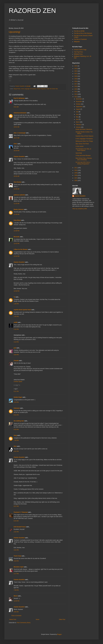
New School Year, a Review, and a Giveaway (84, 159)
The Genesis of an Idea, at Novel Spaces (83, 150)
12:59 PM (16, 291)
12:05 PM (16, 601)
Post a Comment (16, 616)
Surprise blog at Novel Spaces (84, 136)
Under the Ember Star (52, 89)
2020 (76, 76)
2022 (76, 71)
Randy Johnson (19, 209)
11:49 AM (16, 214)
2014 (76, 92)
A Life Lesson (80, 146)
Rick (15, 446)
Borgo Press (17, 89)
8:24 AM (16, 521)
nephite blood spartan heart (22, 310)
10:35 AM (16, 176)
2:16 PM (16, 329)
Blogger (59, 634)
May (77, 117)
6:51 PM (16, 415)
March (78, 122)
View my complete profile (80, 209)
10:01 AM (16, 127)
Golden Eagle (18, 397)
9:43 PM (16, 561)
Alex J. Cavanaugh (20, 133)
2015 (76, 89)
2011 (76, 168)
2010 (76, 170)
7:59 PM (16, 590)
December (79, 99)
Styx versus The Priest (82, 144)
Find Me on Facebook (80, 39)
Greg (15, 435)
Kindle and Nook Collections (84, 129)
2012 (76, 97)
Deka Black (17, 220)
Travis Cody (17, 556)
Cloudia (16, 361)
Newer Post (13, 619)
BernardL (17, 237)
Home (38, 619)
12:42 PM (16, 244)
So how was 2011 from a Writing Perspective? (83, 163)
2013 (76, 94)
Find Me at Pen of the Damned (83, 33)
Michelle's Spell (19, 567)
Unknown (17, 408)
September (79, 107)
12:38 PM (16, 231)
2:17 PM (16, 574)
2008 (76, 175)
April (77, 119)
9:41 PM (16, 451)
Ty (14, 297)
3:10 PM (16, 342)
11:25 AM (16, 204)
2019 (76, 79)
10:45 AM (16, 189)
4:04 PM (16, 355)
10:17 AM (16, 138)
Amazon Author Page (80, 50)
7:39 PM (16, 440)
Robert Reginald (41, 89)
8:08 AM (16, 612)
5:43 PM (16, 402)
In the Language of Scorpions (29, 89)
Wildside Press (78, 54)
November (79, 102)
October (78, 104)
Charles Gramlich (19, 157)
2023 (76, 69)
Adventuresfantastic (20, 113)
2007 (76, 178)
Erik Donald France (20, 527)
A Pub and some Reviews (83, 156)
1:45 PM (16, 316)
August (78, 109)
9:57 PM (16, 506)
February (79, 125)
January (78, 127)
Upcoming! (15, 32)
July (77, 112)
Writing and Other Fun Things (84, 141)
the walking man (19, 421)
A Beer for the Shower (21, 249)
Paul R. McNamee (19, 98)
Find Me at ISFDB (79, 31)
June (78, 114)
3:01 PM (16, 550)
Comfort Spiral (18, 382)
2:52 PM (16, 532)
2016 (76, 86)
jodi (15, 348)
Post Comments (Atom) (24, 623)
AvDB (15, 322)
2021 (76, 74)
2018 (76, 81)
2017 (76, 84)
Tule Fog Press (78, 52)
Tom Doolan (17, 182)
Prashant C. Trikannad (21, 512)
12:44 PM (16, 256)
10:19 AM (16, 151)
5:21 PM (16, 391)
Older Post (62, 619)
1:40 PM (16, 304)
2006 (76, 181)
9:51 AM (16, 107)
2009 (76, 173)
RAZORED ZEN (32, 11)
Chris (15, 144)
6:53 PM (16, 430)
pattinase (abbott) (19, 195)
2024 (76, 66)
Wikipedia (77, 42)
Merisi (16, 596)
